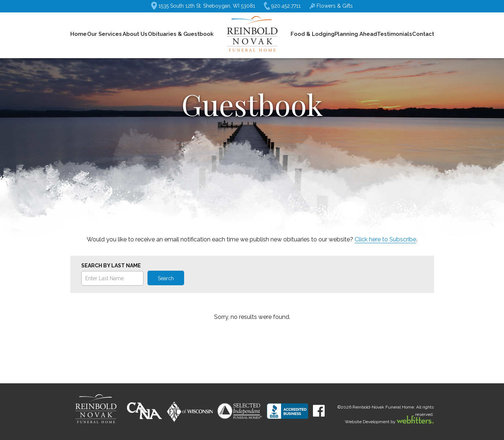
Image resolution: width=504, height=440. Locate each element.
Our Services (104, 34)
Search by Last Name (111, 266)
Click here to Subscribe (385, 239)
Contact (423, 34)
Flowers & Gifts (331, 6)
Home (79, 34)
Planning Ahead (356, 34)
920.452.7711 (282, 6)
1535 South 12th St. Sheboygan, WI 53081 (203, 6)
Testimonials (395, 34)
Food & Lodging (313, 34)
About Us (135, 34)
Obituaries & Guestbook (181, 34)
